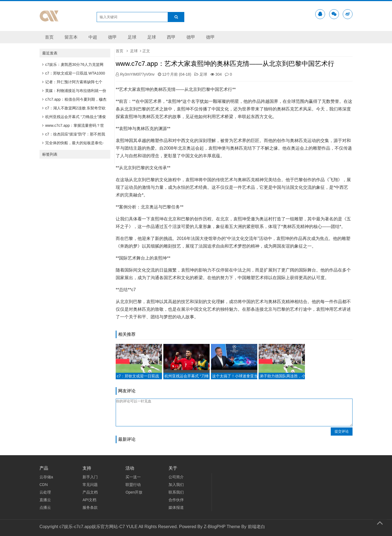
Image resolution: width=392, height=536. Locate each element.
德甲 (112, 37)
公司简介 (176, 477)
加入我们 (176, 485)
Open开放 (134, 492)
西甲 (171, 37)
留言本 (71, 37)
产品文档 (90, 492)
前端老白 (256, 527)
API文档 (89, 500)
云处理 (45, 492)
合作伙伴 (176, 500)
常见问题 (90, 485)
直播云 (45, 500)
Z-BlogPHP (215, 527)
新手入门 (90, 477)
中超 (93, 37)
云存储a (46, 477)
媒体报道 (176, 507)
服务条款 (90, 507)
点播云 (45, 507)
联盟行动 (133, 485)
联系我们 (176, 492)
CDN (44, 485)
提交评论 (342, 431)
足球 (132, 37)
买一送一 (133, 477)
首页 (49, 37)
